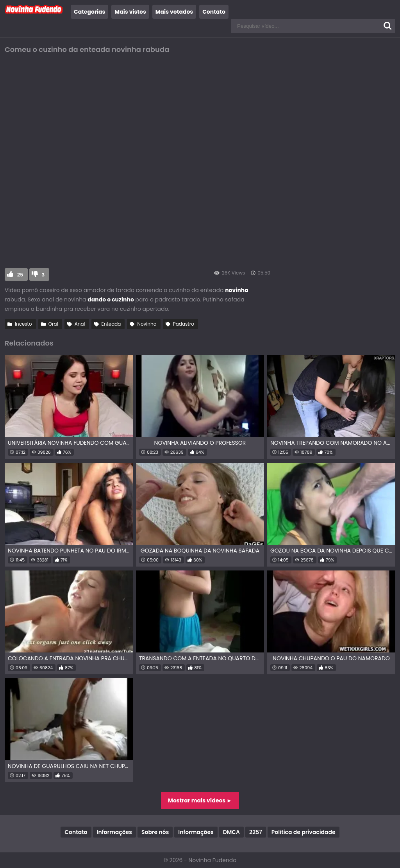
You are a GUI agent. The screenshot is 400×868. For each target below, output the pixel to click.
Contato (214, 12)
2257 (256, 832)
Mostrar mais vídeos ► (200, 800)
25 (20, 275)
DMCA (231, 832)
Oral (53, 324)
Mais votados (174, 12)
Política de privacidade (304, 832)
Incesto (23, 324)
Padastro (184, 324)
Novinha (147, 324)
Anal (80, 324)
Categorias (89, 12)
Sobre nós (155, 832)
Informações (114, 832)
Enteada (111, 324)
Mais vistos (130, 12)
